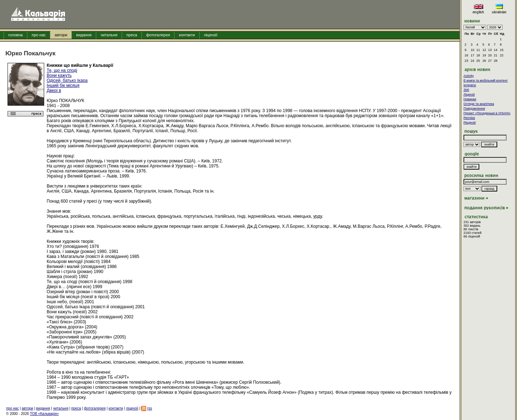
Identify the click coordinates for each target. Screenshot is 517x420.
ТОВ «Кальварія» (44, 414)
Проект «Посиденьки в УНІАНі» (487, 113)
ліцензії (211, 35)
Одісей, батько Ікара (67, 80)
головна (15, 35)
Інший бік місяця (63, 86)
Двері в (54, 91)
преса (132, 35)
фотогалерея (158, 35)
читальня (109, 35)
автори (61, 35)
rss (150, 408)
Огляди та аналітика (479, 104)
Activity (469, 76)
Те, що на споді (62, 70)
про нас (39, 35)
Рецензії (470, 123)
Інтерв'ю (470, 85)
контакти (187, 35)
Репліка (469, 118)
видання (84, 35)
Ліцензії (469, 94)
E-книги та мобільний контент (486, 80)
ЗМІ (466, 90)
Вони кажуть (59, 75)
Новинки (470, 99)
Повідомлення (474, 109)
